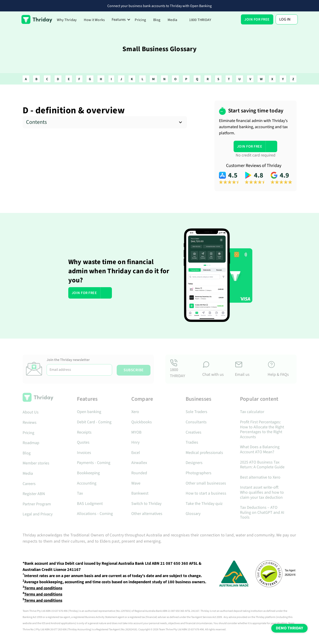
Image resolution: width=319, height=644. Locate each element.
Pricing (140, 20)
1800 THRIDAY (200, 20)
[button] (121, 20)
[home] (37, 19)
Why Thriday (67, 20)
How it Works (94, 20)
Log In (285, 19)
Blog (157, 20)
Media (172, 20)
